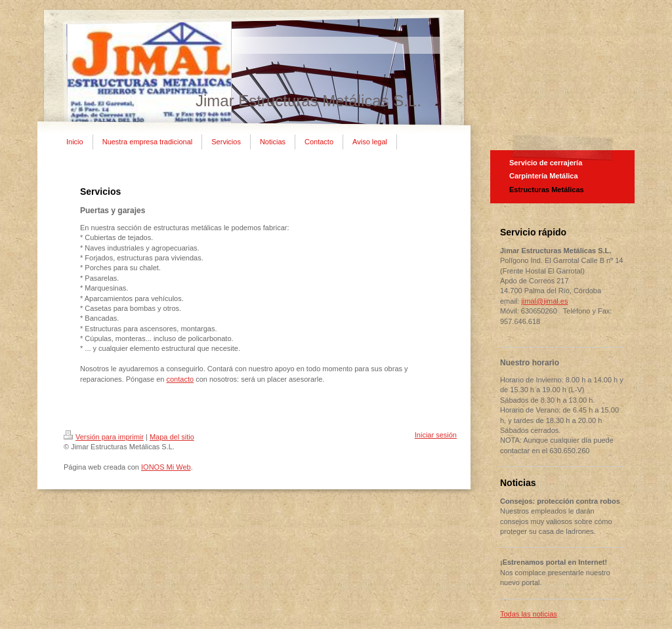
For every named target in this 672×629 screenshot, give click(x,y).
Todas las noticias (529, 614)
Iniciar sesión (436, 435)
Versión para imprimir (104, 437)
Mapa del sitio (172, 437)
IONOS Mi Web (166, 467)
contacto (180, 379)
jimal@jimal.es (544, 301)
